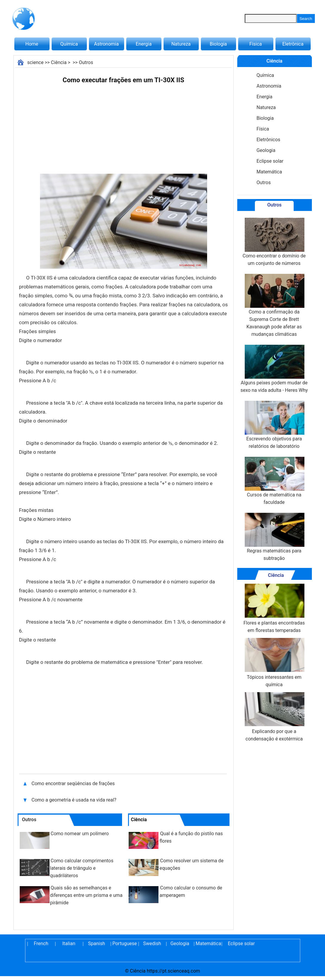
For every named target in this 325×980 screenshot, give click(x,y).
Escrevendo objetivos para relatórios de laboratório (274, 425)
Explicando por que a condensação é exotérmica (274, 717)
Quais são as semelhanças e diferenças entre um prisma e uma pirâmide (86, 895)
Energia (144, 44)
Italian (69, 943)
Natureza (181, 44)
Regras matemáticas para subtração (274, 537)
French (41, 943)
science (35, 62)
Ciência (59, 62)
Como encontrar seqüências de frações (73, 783)
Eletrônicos (269, 140)
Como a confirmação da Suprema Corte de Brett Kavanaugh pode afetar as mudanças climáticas (274, 305)
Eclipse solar (270, 161)
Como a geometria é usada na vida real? (75, 800)
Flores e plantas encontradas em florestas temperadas (274, 608)
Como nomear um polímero (80, 834)
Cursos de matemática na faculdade (274, 481)
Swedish (152, 943)
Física (255, 44)
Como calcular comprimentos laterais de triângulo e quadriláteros (82, 868)
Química (69, 44)
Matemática (269, 172)
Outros (86, 62)
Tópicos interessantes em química (274, 663)
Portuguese (124, 943)
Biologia (218, 44)
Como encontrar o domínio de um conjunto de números (274, 242)
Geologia (266, 150)
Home (32, 44)
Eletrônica (293, 44)
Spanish (97, 943)
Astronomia (106, 44)
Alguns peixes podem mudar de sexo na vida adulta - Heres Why (274, 369)
